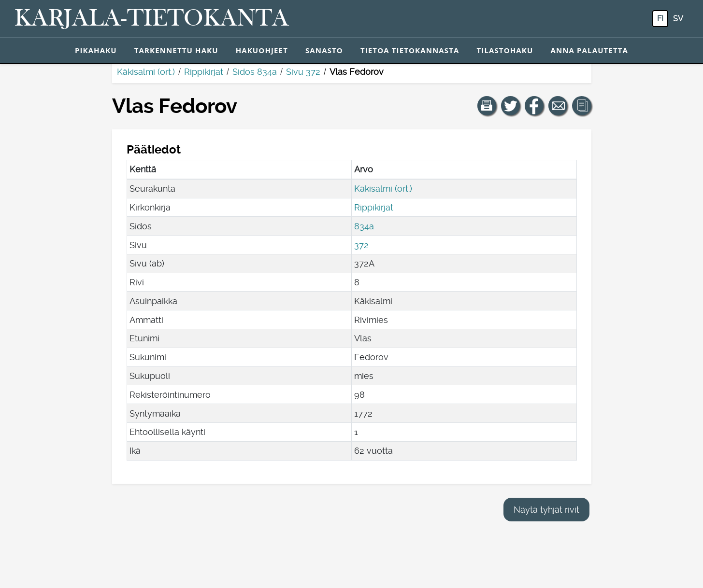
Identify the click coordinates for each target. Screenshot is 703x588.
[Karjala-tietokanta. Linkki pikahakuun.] (152, 19)
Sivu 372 (303, 72)
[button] (487, 106)
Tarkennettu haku (176, 50)
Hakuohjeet (262, 50)
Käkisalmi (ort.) (146, 72)
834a (364, 226)
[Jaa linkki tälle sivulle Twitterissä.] (511, 106)
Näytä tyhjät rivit (546, 510)
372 (361, 245)
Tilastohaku (505, 50)
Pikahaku (96, 50)
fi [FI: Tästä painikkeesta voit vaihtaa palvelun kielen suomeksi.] (660, 19)
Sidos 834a (255, 72)
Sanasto (324, 50)
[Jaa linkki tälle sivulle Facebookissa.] (534, 106)
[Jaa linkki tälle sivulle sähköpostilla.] (558, 106)
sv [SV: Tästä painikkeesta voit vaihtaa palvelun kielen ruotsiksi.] (678, 19)
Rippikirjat (204, 72)
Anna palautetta (589, 50)
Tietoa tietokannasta (410, 50)
